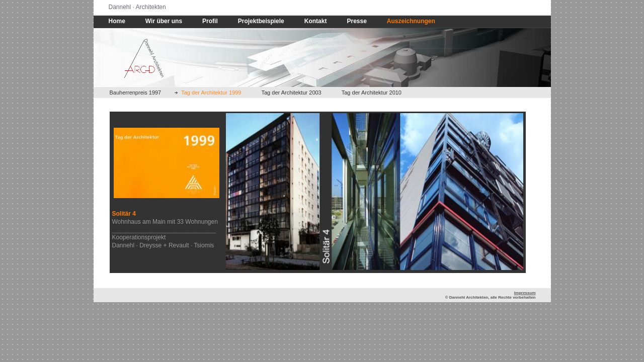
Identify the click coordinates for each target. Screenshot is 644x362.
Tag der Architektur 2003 (292, 93)
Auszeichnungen (411, 21)
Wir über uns (164, 21)
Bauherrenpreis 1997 (136, 93)
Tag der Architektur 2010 (372, 93)
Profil (210, 21)
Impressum (525, 293)
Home (117, 21)
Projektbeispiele (261, 21)
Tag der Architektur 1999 (211, 93)
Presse (356, 21)
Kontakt (316, 21)
